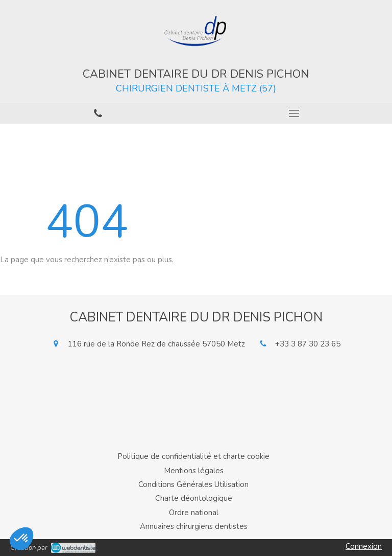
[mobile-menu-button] (294, 113)
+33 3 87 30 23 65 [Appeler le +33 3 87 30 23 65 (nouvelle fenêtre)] (308, 344)
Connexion (364, 546)
